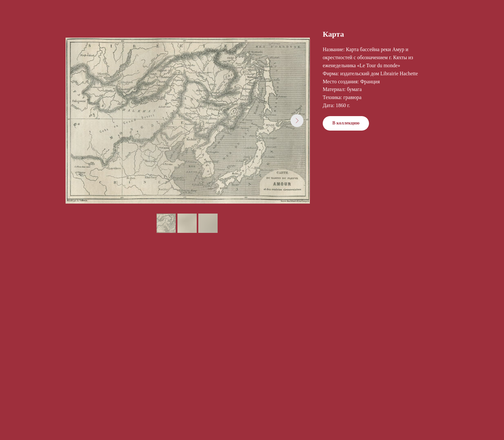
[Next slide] (297, 121)
